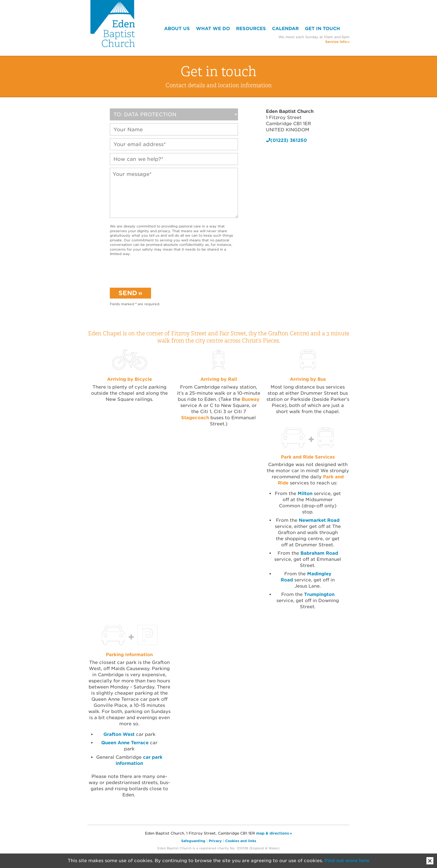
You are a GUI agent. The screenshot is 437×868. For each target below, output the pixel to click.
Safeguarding (193, 841)
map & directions (273, 833)
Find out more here (347, 861)
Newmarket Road (319, 520)
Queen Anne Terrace (125, 743)
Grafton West (119, 734)
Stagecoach (195, 418)
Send (128, 293)
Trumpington (319, 594)
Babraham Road (319, 553)
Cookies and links (241, 841)
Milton (306, 494)
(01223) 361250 (289, 140)
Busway (251, 399)
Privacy (215, 841)
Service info (336, 42)
